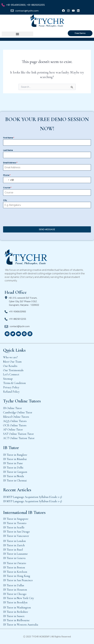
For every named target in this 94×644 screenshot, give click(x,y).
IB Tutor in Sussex (14, 616)
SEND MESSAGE (47, 229)
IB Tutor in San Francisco (18, 580)
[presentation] (47, 217)
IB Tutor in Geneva (14, 558)
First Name (9, 138)
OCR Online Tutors (15, 425)
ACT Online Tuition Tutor (19, 438)
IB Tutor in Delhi (13, 467)
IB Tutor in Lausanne (15, 554)
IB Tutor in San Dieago (16, 532)
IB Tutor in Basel (13, 550)
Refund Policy (11, 392)
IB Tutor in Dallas (14, 585)
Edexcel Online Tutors (16, 417)
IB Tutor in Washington (17, 607)
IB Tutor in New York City (19, 598)
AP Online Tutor (13, 429)
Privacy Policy (11, 387)
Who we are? (10, 357)
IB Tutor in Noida (14, 476)
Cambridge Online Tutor (18, 412)
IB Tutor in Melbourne (16, 620)
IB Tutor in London (14, 541)
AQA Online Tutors (15, 421)
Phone (7, 175)
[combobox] (9, 180)
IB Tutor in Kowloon (15, 572)
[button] (17, 34)
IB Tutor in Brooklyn (15, 602)
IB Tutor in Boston (14, 567)
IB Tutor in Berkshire (16, 612)
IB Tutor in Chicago (15, 594)
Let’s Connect (11, 374)
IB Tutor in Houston (15, 590)
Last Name (8, 150)
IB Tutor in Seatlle (14, 527)
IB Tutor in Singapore (16, 519)
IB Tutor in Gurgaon (15, 472)
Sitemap (8, 379)
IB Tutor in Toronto (15, 523)
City (5, 200)
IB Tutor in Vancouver (16, 536)
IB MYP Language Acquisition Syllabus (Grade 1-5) (32, 497)
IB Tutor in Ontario (15, 563)
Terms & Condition (14, 383)
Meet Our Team (12, 362)
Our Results (10, 366)
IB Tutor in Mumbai (15, 459)
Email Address (10, 163)
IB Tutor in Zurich (14, 545)
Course (7, 188)
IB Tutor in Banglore (15, 455)
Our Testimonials (13, 370)
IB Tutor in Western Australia (21, 625)
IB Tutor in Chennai (15, 480)
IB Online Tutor (13, 408)
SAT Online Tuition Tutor (18, 434)
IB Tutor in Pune (13, 463)
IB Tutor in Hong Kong (17, 576)
